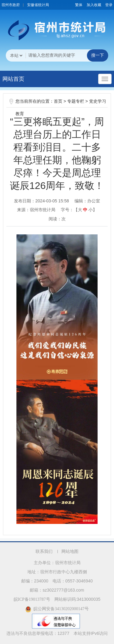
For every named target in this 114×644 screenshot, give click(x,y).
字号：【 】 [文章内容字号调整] (79, 210)
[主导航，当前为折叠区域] (105, 79)
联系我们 (44, 551)
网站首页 (13, 79)
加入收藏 (94, 5)
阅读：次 (57, 219)
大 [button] (80, 210)
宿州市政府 (11, 5)
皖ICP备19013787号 (32, 599)
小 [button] (91, 210)
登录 (109, 5)
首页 (58, 101)
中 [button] (85, 210)
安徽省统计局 (38, 5)
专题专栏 (76, 101)
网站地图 (70, 551)
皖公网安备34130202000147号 (57, 609)
